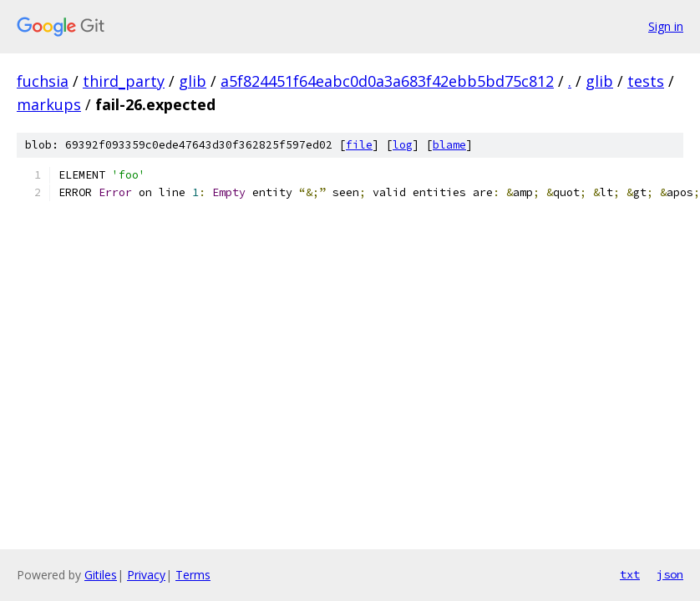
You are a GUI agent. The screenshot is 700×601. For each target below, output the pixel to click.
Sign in (666, 26)
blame (449, 145)
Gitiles (101, 575)
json (670, 574)
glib (193, 81)
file (359, 145)
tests (646, 81)
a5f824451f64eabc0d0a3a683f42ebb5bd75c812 (387, 81)
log (403, 145)
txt (630, 574)
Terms (193, 575)
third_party (124, 81)
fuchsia (43, 81)
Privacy (146, 575)
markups (49, 104)
